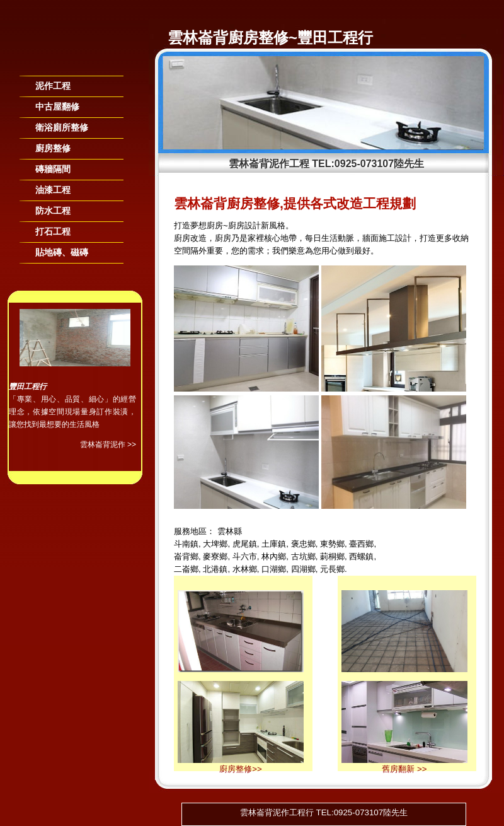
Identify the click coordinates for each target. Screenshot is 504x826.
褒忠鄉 (303, 544)
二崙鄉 (186, 569)
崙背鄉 (186, 556)
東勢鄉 (332, 544)
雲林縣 (230, 531)
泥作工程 (53, 86)
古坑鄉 (303, 556)
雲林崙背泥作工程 (269, 164)
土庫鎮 (274, 544)
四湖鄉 (303, 569)
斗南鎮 (186, 544)
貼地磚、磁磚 (62, 252)
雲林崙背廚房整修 (228, 38)
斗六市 (245, 556)
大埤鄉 (215, 544)
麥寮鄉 (215, 556)
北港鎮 (215, 569)
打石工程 (53, 231)
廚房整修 (53, 148)
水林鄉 (245, 569)
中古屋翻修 (57, 107)
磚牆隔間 (53, 169)
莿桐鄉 (332, 556)
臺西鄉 (361, 544)
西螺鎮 (361, 556)
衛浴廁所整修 (62, 127)
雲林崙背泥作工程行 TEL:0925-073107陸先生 (324, 812)
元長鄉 (332, 569)
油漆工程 (53, 190)
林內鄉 (274, 556)
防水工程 (53, 211)
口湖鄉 (274, 569)
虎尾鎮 (245, 544)
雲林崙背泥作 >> (108, 445)
